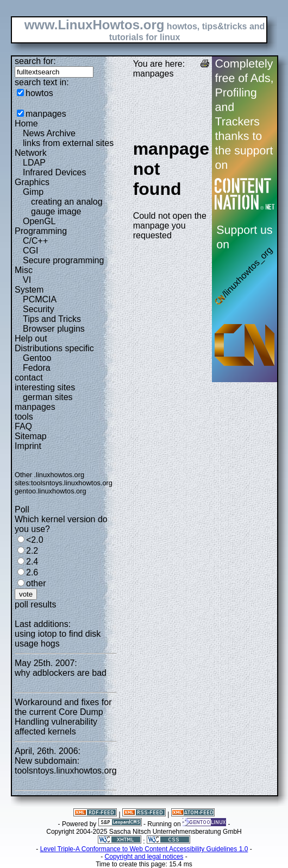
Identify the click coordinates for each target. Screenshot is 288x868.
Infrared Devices (55, 172)
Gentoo (37, 358)
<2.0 (35, 540)
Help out (31, 338)
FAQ (23, 426)
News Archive (49, 133)
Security (39, 309)
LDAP (34, 163)
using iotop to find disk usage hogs (58, 639)
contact (29, 378)
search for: (35, 61)
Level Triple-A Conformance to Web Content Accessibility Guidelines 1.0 (144, 849)
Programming (41, 231)
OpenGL (39, 221)
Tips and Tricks (52, 319)
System (29, 290)
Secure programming (63, 260)
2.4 (32, 562)
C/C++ (35, 241)
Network (31, 153)
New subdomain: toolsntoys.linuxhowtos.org (66, 766)
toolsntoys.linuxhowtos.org (72, 483)
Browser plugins (54, 329)
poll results (35, 604)
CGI (30, 251)
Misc (24, 270)
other (36, 583)
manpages (46, 114)
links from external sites (68, 143)
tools (24, 417)
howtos (39, 93)
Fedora (37, 368)
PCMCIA (40, 299)
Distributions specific (54, 348)
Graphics (32, 182)
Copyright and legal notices (144, 857)
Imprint (28, 446)
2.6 (32, 572)
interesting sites (45, 387)
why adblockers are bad (61, 673)
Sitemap (31, 436)
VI (27, 280)
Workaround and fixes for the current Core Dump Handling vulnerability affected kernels (63, 717)
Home (26, 123)
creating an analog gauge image (67, 207)
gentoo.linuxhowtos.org (51, 491)
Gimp (33, 192)
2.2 (32, 551)
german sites (48, 397)
